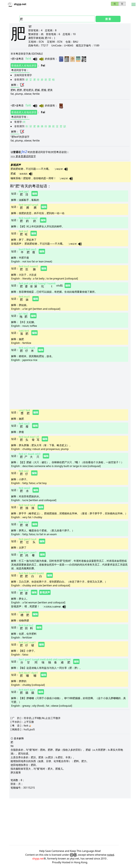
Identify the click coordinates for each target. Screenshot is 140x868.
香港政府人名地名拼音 (24, 66)
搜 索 (108, 19)
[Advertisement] (69, 385)
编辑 (35, 194)
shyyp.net (38, 859)
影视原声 (45, 592)
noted (111, 855)
